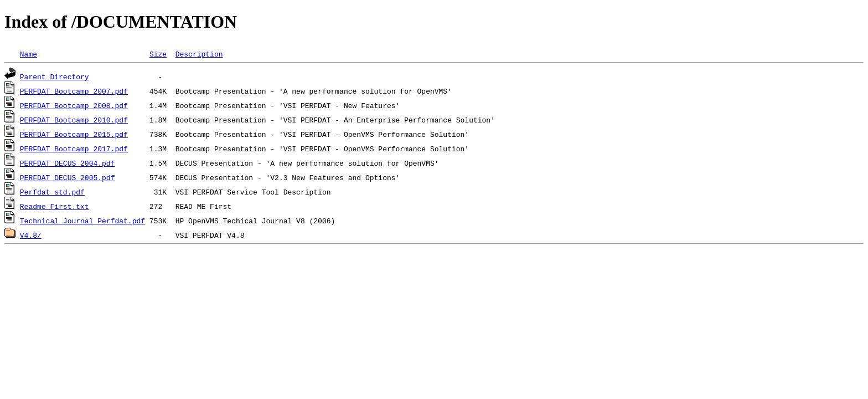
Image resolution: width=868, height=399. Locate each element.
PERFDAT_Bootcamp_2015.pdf (74, 134)
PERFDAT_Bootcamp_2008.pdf (74, 105)
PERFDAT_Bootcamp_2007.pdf (74, 91)
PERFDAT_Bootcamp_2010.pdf (74, 120)
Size (158, 54)
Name (29, 54)
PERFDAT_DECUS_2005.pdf (68, 177)
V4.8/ (31, 235)
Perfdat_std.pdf (52, 192)
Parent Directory (55, 76)
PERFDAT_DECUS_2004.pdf (68, 163)
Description (199, 54)
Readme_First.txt (55, 206)
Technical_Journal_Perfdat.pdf (82, 221)
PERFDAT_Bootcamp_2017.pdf (74, 149)
